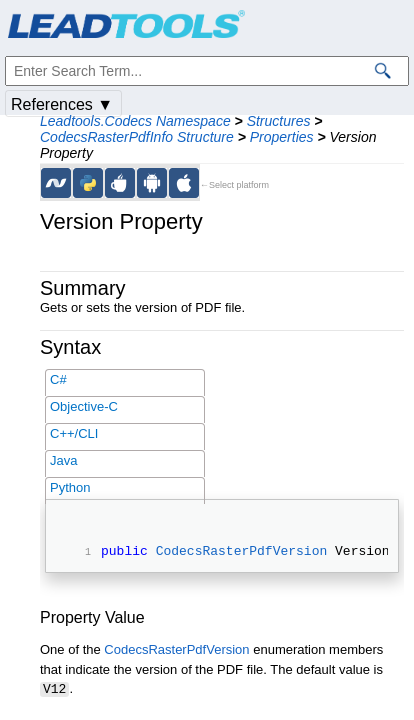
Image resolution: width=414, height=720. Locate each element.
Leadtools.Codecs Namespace (135, 121)
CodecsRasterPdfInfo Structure (137, 137)
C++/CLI (74, 433)
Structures (279, 121)
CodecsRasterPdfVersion (242, 553)
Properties (282, 137)
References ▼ (62, 104)
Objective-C (84, 406)
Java (63, 460)
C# (58, 379)
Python (70, 487)
